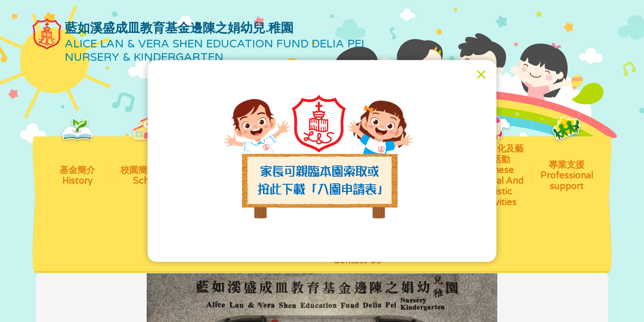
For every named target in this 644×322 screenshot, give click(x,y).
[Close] (481, 75)
